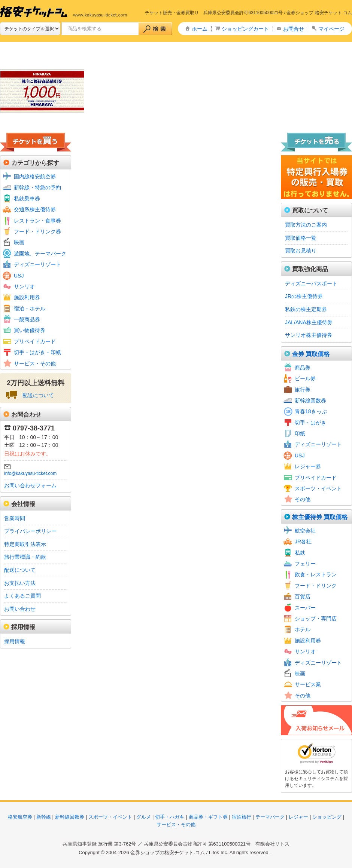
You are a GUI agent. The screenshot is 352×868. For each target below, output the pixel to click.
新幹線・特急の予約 (37, 187)
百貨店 (303, 596)
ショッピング (327, 817)
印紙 (300, 433)
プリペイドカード (35, 341)
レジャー (298, 817)
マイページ (331, 29)
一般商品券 (27, 319)
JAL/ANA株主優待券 (309, 322)
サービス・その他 (35, 364)
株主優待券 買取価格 (320, 517)
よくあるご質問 (22, 596)
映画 (19, 242)
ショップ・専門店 (316, 619)
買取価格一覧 (301, 238)
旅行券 (303, 390)
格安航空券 (20, 817)
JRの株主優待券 (304, 296)
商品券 (303, 368)
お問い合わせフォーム (30, 485)
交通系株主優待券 (35, 209)
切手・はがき (310, 423)
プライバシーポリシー (30, 531)
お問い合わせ (20, 609)
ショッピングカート (245, 29)
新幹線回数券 (310, 401)
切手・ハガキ (170, 817)
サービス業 (308, 684)
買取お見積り (301, 251)
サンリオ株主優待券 (309, 335)
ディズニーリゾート (37, 264)
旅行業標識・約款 (25, 557)
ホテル (303, 629)
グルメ (144, 817)
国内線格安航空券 (35, 177)
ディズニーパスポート (311, 283)
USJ (19, 276)
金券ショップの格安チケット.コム (168, 852)
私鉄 (300, 553)
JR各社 (303, 542)
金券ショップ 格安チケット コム (319, 13)
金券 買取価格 (311, 354)
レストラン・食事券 (37, 221)
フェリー (305, 564)
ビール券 (305, 378)
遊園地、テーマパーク (40, 254)
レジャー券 (308, 466)
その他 (303, 499)
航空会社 (305, 531)
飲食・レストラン (316, 574)
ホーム (200, 29)
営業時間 (15, 518)
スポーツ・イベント (318, 488)
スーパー (305, 608)
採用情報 (15, 641)
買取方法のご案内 (306, 225)
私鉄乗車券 (27, 199)
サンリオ (24, 286)
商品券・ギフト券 (208, 817)
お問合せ (294, 29)
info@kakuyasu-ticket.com (30, 473)
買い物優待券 (30, 330)
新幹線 (44, 817)
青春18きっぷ (311, 411)
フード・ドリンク (316, 586)
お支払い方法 (20, 583)
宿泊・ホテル (30, 309)
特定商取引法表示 (25, 544)
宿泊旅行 (242, 817)
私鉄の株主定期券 (306, 309)
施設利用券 (27, 297)
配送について (38, 395)
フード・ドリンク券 (37, 231)
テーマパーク (270, 817)
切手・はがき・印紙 (37, 352)
